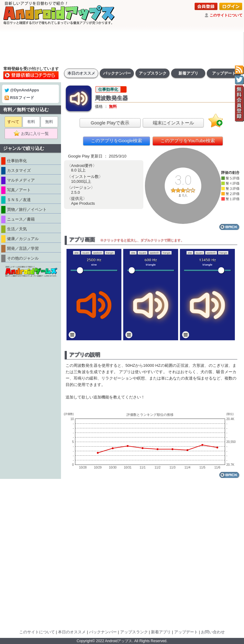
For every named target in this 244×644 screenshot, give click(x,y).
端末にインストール (173, 123)
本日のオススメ (81, 73)
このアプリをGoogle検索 (117, 141)
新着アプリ (188, 73)
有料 (31, 122)
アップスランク (153, 73)
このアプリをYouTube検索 (188, 141)
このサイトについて (226, 15)
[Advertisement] (122, 49)
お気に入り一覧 (33, 134)
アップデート (224, 73)
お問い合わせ (213, 632)
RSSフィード (19, 98)
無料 (49, 122)
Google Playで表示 (110, 123)
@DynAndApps (22, 90)
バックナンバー (117, 73)
